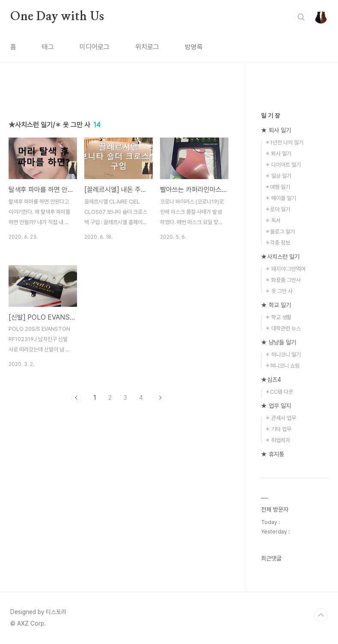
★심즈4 (271, 380)
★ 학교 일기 (276, 305)
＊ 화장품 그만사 (283, 280)
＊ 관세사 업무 (280, 418)
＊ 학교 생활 (278, 317)
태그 (48, 47)
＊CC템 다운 (279, 392)
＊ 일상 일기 (278, 176)
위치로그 (147, 47)
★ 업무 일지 (276, 406)
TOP (321, 615)
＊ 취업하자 (277, 440)
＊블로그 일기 (280, 232)
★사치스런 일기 (280, 257)
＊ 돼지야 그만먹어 (285, 269)
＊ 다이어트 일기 (283, 165)
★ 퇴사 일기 (276, 130)
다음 (160, 398)
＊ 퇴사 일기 (278, 154)
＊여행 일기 (277, 187)
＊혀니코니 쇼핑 (282, 366)
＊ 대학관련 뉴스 (283, 328)
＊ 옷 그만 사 (279, 291)
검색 (301, 17)
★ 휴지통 (273, 454)
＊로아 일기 (277, 209)
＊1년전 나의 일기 (284, 142)
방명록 (194, 47)
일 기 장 (270, 116)
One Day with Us (57, 17)
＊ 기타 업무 (278, 429)
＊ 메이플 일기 (280, 198)
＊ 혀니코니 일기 (283, 355)
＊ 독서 (273, 220)
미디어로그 (95, 47)
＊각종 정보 (277, 243)
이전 (77, 398)
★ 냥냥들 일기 (279, 342)
